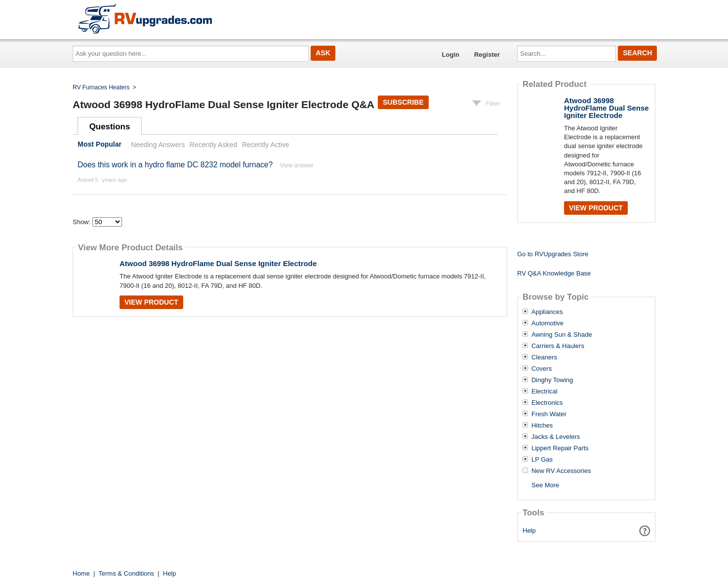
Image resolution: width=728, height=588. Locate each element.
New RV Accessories (561, 471)
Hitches (542, 426)
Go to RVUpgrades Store (553, 254)
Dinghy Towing (552, 380)
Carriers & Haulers (558, 346)
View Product (151, 302)
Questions (110, 127)
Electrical (545, 392)
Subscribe (403, 102)
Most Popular (100, 145)
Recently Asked (213, 145)
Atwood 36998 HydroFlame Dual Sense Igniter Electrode (218, 263)
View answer (297, 165)
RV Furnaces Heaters (101, 87)
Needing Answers (158, 145)
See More (545, 485)
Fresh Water (549, 414)
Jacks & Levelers (556, 437)
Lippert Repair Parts (560, 448)
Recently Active (266, 145)
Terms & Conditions (126, 573)
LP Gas (542, 460)
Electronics (547, 403)
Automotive (547, 323)
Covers (542, 369)
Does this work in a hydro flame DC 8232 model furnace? (175, 165)
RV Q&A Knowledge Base (554, 273)
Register (487, 55)
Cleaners (544, 357)
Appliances (547, 312)
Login (451, 55)
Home (81, 573)
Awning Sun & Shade (562, 335)
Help (529, 530)
